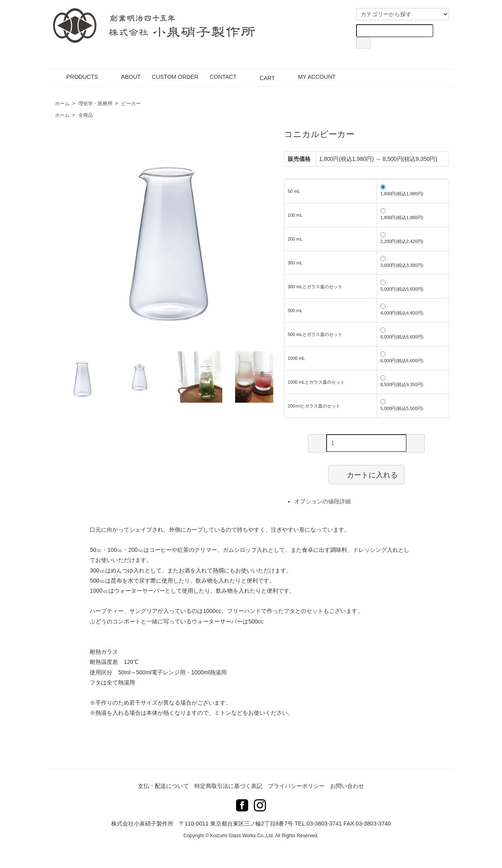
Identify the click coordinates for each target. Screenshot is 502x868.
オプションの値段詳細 (323, 501)
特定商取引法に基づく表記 (228, 786)
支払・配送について (163, 786)
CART (261, 77)
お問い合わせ (347, 786)
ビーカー (131, 103)
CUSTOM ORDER (175, 77)
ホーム (62, 103)
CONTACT (223, 77)
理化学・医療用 (95, 103)
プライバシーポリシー (296, 786)
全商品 (86, 115)
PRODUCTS (76, 77)
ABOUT (125, 77)
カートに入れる (366, 474)
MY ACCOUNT (311, 77)
